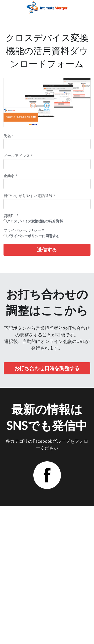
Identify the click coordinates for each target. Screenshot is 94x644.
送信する (47, 250)
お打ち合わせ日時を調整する (47, 368)
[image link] (47, 7)
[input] (47, 144)
